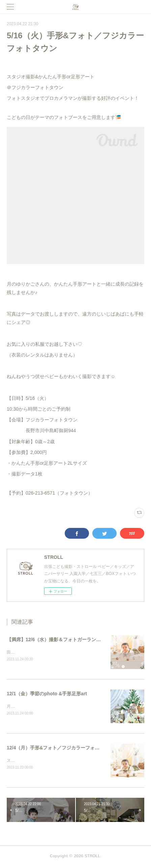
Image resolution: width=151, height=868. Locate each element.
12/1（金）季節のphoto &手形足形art (47, 694)
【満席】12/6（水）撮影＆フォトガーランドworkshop (65, 639)
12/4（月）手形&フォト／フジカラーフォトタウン (60, 749)
